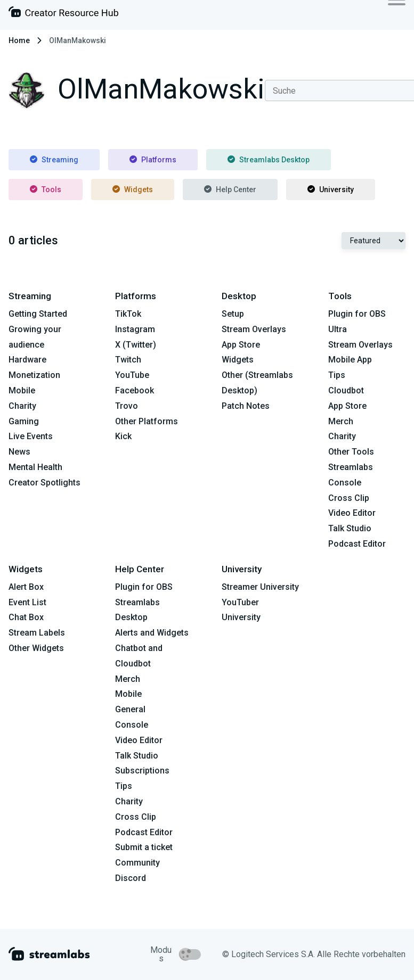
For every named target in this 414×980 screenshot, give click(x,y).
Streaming (54, 160)
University (331, 190)
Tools (46, 190)
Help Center (230, 190)
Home (19, 40)
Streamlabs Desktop (269, 160)
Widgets (133, 190)
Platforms (153, 160)
